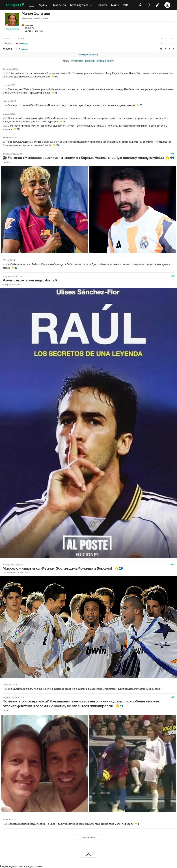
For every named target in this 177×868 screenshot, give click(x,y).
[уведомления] (149, 5)
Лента (66, 61)
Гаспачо (6, 162)
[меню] (31, 5)
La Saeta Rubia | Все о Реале (16, 573)
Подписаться (12, 29)
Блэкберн (22, 44)
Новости (90, 61)
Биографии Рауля (11, 284)
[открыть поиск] (141, 5)
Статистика (77, 61)
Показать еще (88, 837)
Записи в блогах (105, 61)
